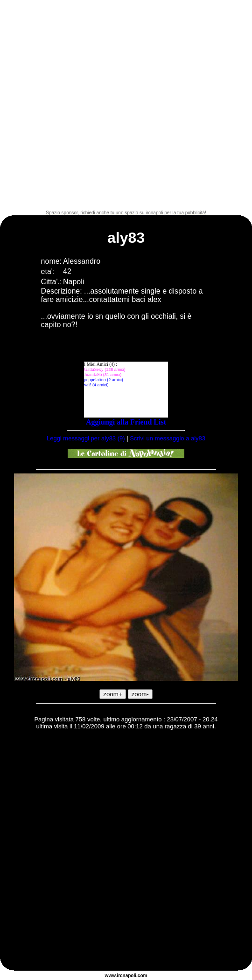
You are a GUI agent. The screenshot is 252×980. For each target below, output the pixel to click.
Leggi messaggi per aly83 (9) (86, 438)
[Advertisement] (105, 105)
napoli (129, 976)
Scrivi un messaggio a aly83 (168, 438)
